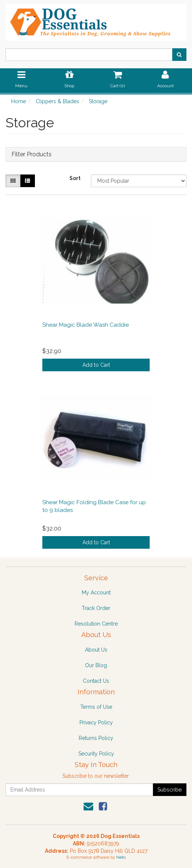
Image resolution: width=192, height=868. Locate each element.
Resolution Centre (96, 624)
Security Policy (96, 754)
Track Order (96, 608)
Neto (121, 857)
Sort (75, 178)
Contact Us (96, 681)
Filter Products (32, 154)
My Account (96, 593)
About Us (96, 650)
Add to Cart (96, 365)
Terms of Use (96, 707)
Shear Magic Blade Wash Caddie (86, 325)
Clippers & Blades (57, 101)
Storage (98, 101)
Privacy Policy (96, 722)
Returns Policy (96, 738)
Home (19, 101)
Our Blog (96, 665)
